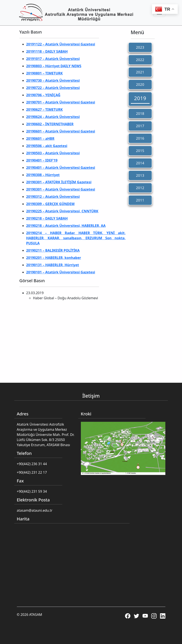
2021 (140, 72)
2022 (140, 60)
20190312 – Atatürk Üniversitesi (53, 197)
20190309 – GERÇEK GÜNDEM (50, 204)
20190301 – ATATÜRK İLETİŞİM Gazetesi (59, 182)
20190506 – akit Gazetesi (47, 146)
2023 (140, 47)
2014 (140, 163)
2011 (140, 200)
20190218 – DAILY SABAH (47, 218)
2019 (140, 98)
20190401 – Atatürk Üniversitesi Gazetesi (61, 168)
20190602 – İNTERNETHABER (50, 124)
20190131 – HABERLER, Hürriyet (53, 265)
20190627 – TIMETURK (45, 110)
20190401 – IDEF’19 (42, 160)
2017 (140, 126)
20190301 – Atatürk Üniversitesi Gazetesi (61, 189)
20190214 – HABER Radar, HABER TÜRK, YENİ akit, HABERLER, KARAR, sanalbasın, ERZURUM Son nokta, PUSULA (76, 238)
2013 (140, 175)
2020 (140, 85)
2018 (140, 114)
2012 (140, 188)
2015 (140, 151)
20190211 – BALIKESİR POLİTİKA (53, 250)
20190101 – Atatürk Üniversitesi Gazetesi (61, 272)
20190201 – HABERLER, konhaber (54, 258)
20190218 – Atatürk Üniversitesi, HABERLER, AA (66, 226)
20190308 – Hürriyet (43, 175)
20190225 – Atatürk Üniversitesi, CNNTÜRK (62, 211)
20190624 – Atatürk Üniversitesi (53, 117)
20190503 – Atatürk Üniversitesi (53, 153)
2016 (140, 138)
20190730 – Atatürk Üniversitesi (53, 80)
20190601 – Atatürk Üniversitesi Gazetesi (61, 131)
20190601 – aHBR (40, 139)
